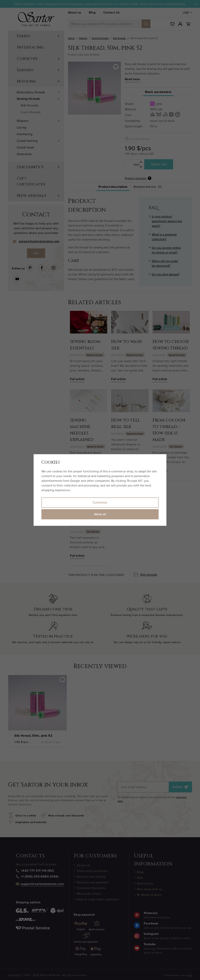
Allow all (100, 514)
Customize (100, 502)
